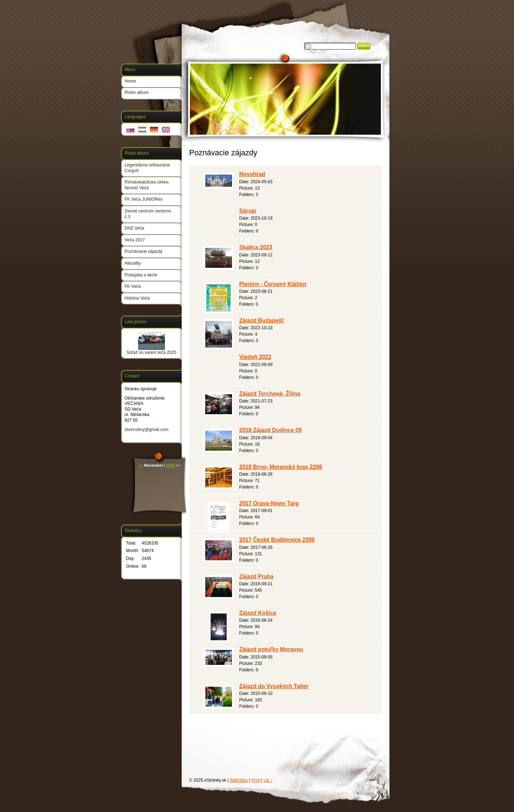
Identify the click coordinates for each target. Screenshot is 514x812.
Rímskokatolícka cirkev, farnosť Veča (147, 185)
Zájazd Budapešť (262, 320)
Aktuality (133, 263)
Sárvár (248, 211)
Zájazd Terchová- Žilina (270, 394)
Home (130, 81)
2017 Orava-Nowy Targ (269, 503)
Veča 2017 (135, 240)
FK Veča (133, 286)
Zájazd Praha (256, 577)
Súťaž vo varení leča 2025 (151, 352)
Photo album (137, 92)
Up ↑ (268, 780)
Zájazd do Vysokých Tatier (274, 686)
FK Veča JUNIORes (143, 199)
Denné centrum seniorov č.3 (148, 214)
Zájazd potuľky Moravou (271, 649)
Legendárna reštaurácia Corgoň (147, 168)
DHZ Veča (134, 228)
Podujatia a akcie (141, 275)
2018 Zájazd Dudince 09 (270, 430)
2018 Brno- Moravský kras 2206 (281, 467)
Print (256, 780)
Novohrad (252, 174)
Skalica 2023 (256, 247)
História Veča (137, 298)
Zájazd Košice (258, 613)
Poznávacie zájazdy (143, 251)
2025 (170, 465)
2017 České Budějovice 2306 (277, 540)
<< (141, 465)
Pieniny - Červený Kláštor (273, 284)
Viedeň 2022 (255, 357)
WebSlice (239, 780)
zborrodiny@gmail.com (147, 430)
